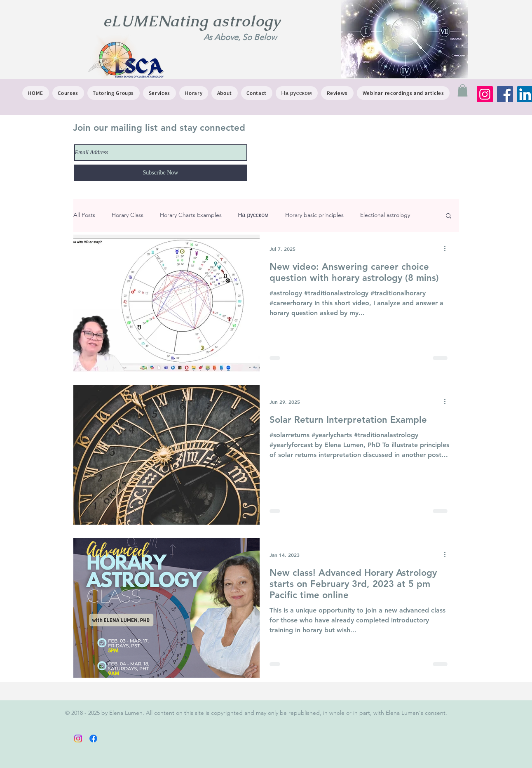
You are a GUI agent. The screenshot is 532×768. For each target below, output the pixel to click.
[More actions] (448, 249)
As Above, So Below (240, 37)
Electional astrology (385, 215)
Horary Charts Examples (191, 215)
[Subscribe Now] (161, 173)
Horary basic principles (314, 215)
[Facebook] (505, 94)
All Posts (84, 215)
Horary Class (128, 215)
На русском (253, 215)
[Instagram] (485, 94)
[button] (463, 90)
